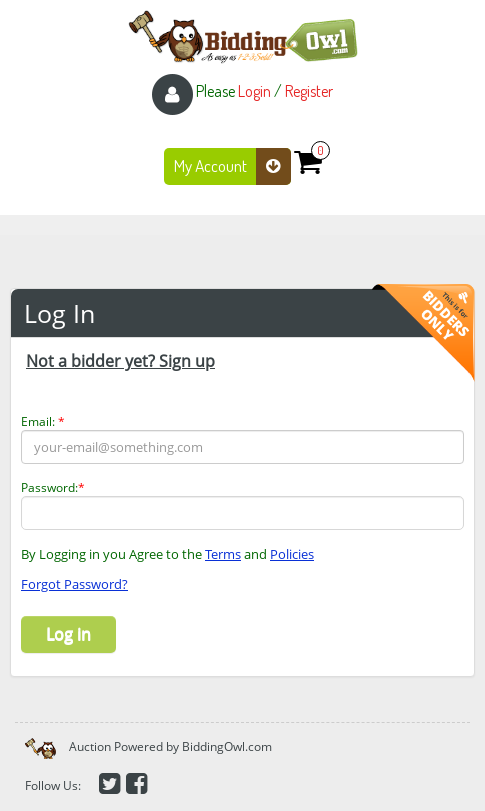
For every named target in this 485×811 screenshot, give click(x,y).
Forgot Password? (74, 584)
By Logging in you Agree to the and (167, 554)
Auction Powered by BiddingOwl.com (170, 746)
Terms (223, 554)
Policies (292, 554)
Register (309, 91)
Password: (53, 487)
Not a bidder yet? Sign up (120, 361)
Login (254, 91)
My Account (232, 166)
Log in (68, 634)
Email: (43, 421)
